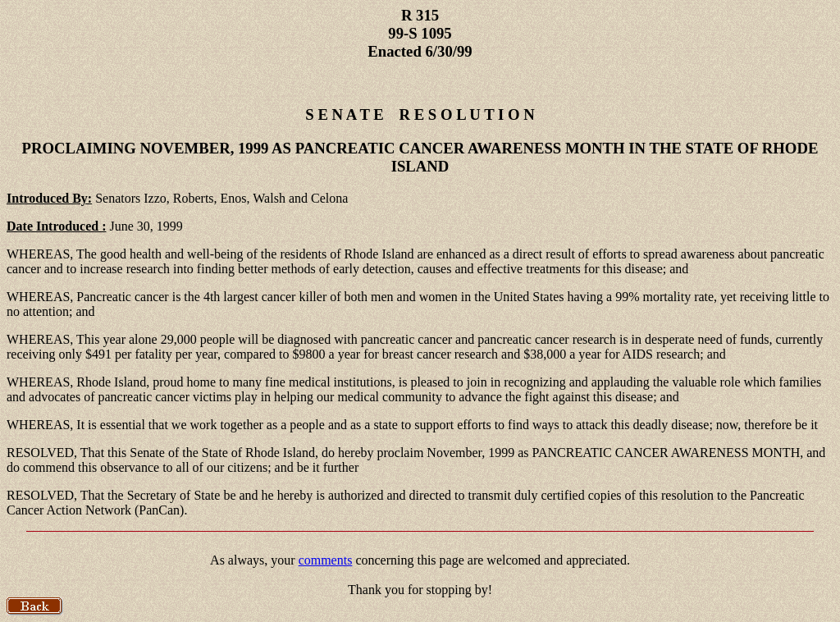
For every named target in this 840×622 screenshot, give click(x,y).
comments (326, 560)
